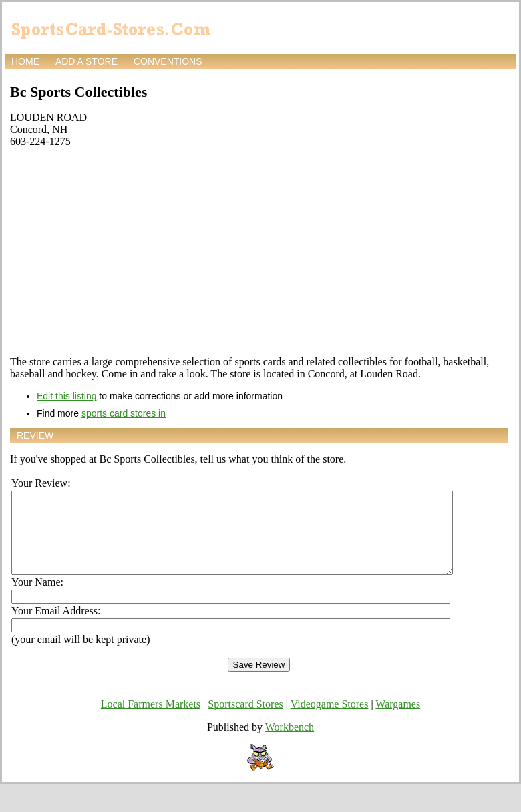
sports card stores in (124, 413)
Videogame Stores (330, 720)
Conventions (168, 61)
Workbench (290, 743)
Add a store (86, 61)
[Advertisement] (259, 252)
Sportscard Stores (245, 720)
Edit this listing (66, 396)
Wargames (398, 720)
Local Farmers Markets (151, 720)
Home (25, 61)
